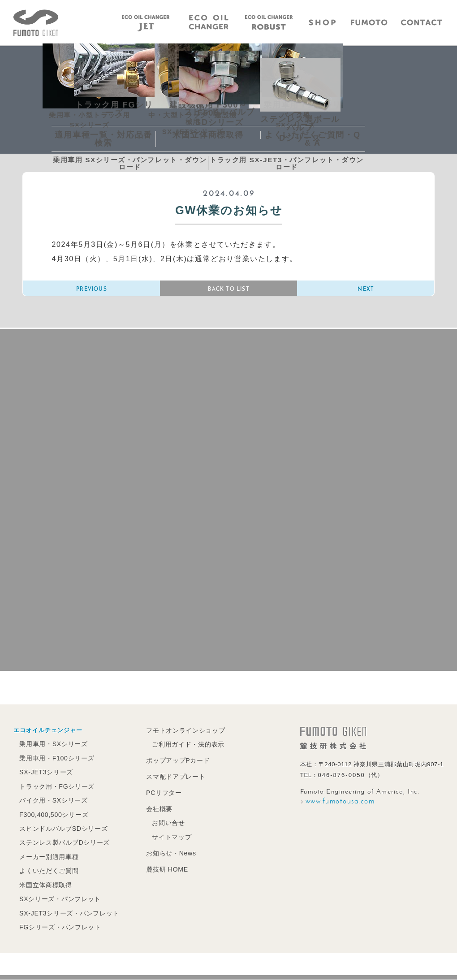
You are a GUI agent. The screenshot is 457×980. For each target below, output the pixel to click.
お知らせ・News (166, 856)
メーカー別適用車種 (47, 860)
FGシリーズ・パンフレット (58, 928)
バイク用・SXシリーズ (52, 805)
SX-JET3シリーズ (45, 778)
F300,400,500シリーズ (53, 819)
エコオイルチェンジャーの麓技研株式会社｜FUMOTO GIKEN (36, 23)
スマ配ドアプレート (170, 782)
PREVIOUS (92, 291)
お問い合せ (163, 827)
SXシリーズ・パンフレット (58, 900)
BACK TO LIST (229, 291)
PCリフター (159, 797)
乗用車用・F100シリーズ (55, 764)
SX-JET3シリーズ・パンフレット (67, 914)
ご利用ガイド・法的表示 (182, 750)
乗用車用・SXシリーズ (52, 750)
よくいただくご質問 (47, 873)
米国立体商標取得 (44, 887)
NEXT (366, 291)
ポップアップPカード (172, 766)
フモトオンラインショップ (179, 737)
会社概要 (154, 813)
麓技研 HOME (162, 872)
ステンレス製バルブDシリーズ (62, 846)
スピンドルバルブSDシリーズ (61, 832)
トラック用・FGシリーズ (55, 792)
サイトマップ (166, 840)
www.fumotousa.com (340, 808)
